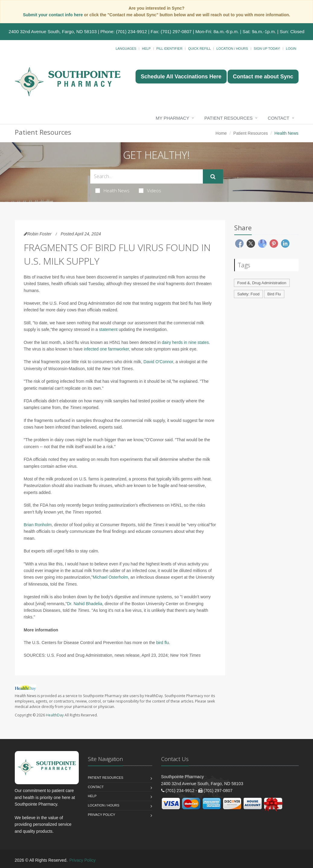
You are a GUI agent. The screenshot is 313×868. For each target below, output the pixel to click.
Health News (112, 190)
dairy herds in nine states (185, 342)
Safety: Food (248, 294)
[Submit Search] (213, 177)
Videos (150, 190)
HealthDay (55, 715)
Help (146, 49)
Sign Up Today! (267, 49)
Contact (278, 118)
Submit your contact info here (53, 15)
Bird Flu (274, 294)
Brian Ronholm (38, 525)
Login (291, 49)
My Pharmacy (172, 118)
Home (221, 133)
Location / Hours (232, 49)
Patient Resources (228, 118)
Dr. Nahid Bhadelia (85, 604)
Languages (126, 49)
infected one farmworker (106, 349)
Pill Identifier (169, 49)
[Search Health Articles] (147, 176)
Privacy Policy (102, 815)
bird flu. (163, 643)
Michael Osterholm (111, 577)
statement (108, 329)
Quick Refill (199, 49)
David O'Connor (158, 362)
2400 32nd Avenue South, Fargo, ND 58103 (53, 31)
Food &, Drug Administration (262, 283)
